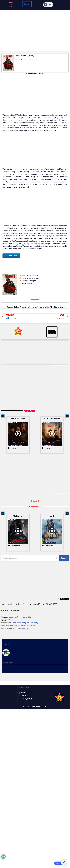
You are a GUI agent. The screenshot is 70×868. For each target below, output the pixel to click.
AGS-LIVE (9, 695)
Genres (27, 604)
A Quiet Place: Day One (52, 419)
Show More (12, 256)
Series (18, 604)
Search (27, 4)
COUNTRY (39, 604)
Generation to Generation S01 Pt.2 (22, 626)
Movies (11, 604)
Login (6, 644)
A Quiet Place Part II (18, 419)
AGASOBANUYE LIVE (9, 695)
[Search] (64, 558)
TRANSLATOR (53, 604)
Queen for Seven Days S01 (20, 617)
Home (3, 604)
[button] (10, 6)
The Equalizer (18, 516)
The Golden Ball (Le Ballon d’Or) (25, 623)
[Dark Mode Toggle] (48, 5)
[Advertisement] (35, 151)
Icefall (52, 516)
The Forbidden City (21, 629)
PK (9, 620)
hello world (5, 629)
